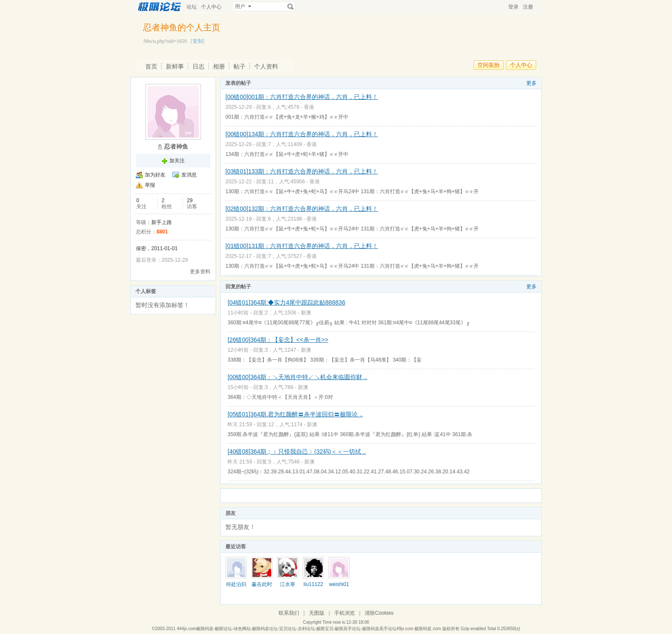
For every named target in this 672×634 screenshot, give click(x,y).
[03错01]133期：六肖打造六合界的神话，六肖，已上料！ (302, 171)
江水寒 (288, 584)
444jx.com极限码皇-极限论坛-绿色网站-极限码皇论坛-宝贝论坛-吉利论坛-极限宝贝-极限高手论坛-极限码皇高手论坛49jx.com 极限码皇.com (309, 629)
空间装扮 (489, 65)
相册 (219, 66)
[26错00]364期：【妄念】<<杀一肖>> (278, 340)
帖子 (240, 66)
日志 (198, 66)
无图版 (317, 613)
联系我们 (289, 613)
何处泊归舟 (236, 587)
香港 (309, 107)
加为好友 (155, 175)
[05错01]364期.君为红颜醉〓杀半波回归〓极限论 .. (295, 414)
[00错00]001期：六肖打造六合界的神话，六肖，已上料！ (302, 97)
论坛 (192, 7)
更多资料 (200, 272)
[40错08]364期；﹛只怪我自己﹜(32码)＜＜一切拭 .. (297, 452)
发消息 (189, 175)
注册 (528, 7)
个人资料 (266, 66)
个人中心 (211, 7)
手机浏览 (345, 613)
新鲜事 (175, 66)
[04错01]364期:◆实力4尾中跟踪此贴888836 (286, 302)
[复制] (198, 41)
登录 (513, 7)
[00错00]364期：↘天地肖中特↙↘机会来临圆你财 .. (297, 377)
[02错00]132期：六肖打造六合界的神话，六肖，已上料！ (302, 209)
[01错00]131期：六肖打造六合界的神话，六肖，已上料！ (302, 246)
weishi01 (339, 584)
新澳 (306, 313)
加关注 (177, 161)
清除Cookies (379, 613)
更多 (531, 83)
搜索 (291, 6)
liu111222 (313, 587)
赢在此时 (262, 584)
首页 (151, 66)
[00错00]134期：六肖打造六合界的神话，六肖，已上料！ (302, 134)
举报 (150, 185)
